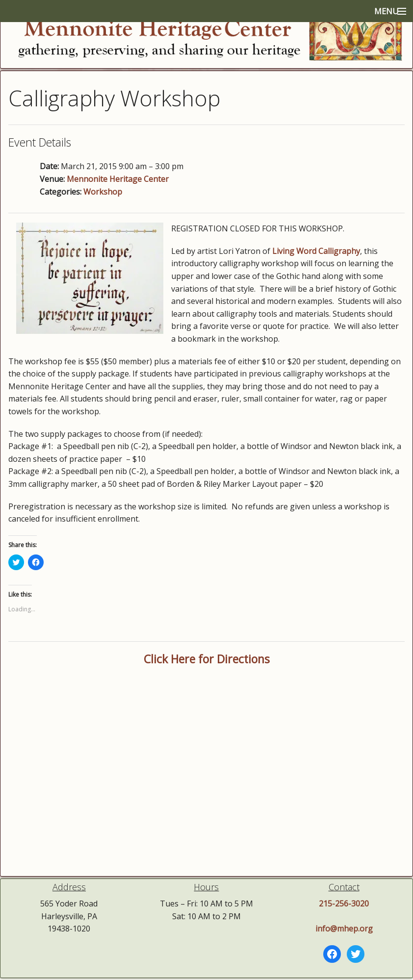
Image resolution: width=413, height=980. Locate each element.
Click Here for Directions (207, 659)
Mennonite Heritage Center (118, 179)
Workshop (103, 192)
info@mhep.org (344, 929)
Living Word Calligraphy (316, 251)
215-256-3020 (344, 904)
